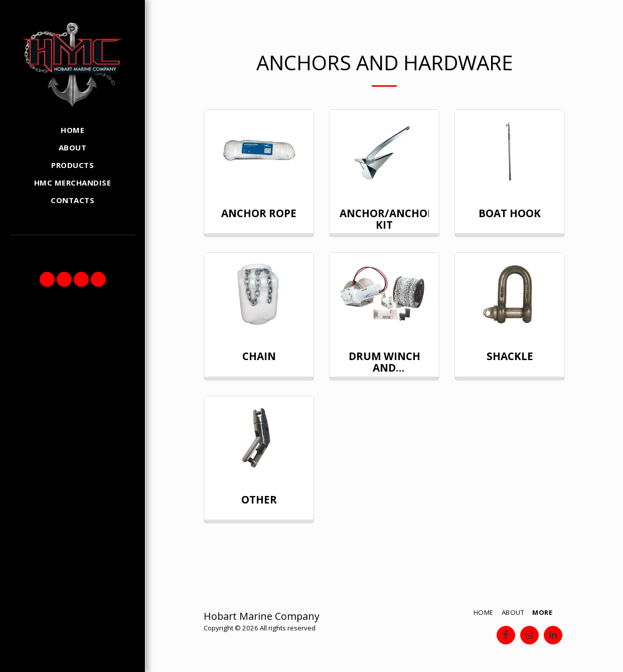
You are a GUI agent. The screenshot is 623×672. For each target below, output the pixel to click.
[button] (47, 279)
